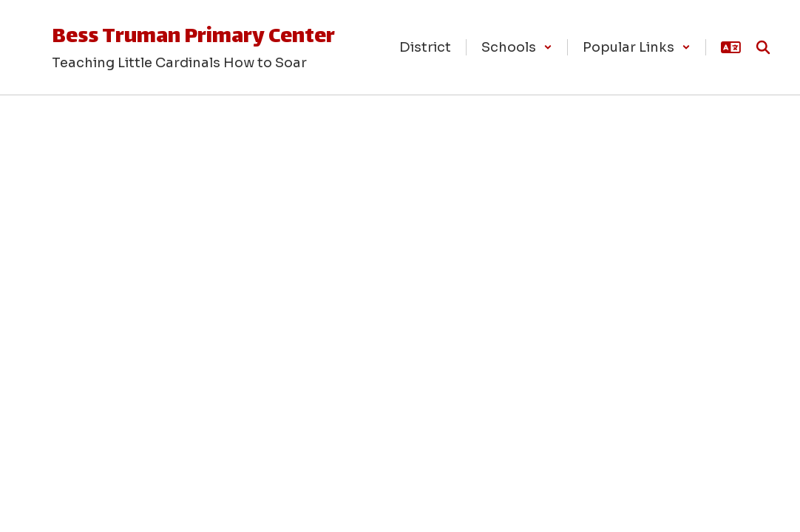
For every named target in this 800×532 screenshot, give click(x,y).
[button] (517, 47)
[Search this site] (763, 47)
